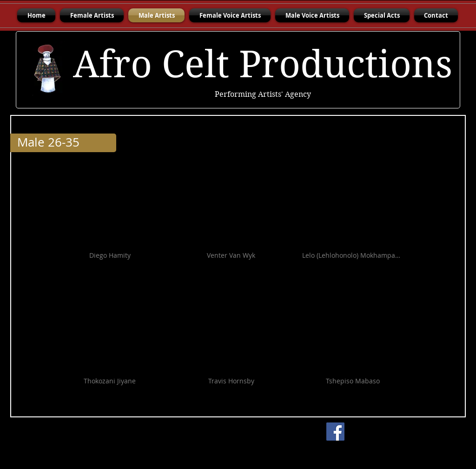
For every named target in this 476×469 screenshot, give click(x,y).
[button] (110, 223)
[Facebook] (335, 432)
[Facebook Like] (408, 432)
